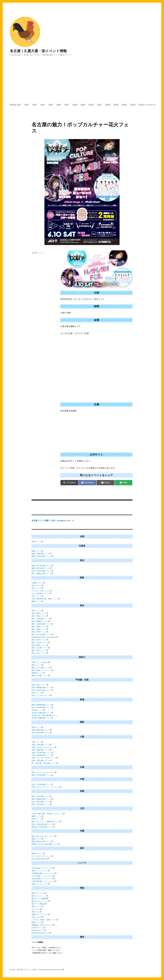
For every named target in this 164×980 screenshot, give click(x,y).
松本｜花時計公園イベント (42, 690)
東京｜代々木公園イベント (42, 634)
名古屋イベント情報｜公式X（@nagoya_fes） (53, 520)
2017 (67, 105)
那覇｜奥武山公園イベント (42, 841)
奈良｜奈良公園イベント (41, 733)
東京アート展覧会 (39, 904)
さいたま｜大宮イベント (41, 591)
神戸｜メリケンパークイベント (44, 772)
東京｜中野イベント (40, 632)
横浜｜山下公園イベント (41, 668)
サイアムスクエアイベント (42, 856)
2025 (133, 105)
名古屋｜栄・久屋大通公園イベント (45, 715)
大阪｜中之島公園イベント (42, 753)
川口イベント (37, 596)
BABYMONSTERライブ (41, 933)
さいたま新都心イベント (41, 593)
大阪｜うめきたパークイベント (44, 747)
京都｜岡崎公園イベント (41, 730)
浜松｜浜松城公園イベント (42, 707)
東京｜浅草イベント (40, 616)
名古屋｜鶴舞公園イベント (42, 718)
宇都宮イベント (38, 583)
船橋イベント (37, 601)
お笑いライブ (37, 917)
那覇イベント (37, 839)
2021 (99, 105)
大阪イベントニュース (41, 884)
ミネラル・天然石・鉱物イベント (45, 920)
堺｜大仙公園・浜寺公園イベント (45, 763)
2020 (91, 105)
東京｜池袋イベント (40, 627)
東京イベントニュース (41, 871)
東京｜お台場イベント (41, 648)
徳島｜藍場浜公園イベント (42, 799)
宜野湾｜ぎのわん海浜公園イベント (46, 844)
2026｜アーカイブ (147, 105)
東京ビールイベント (40, 896)
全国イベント (37, 542)
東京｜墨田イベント (40, 613)
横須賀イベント (38, 673)
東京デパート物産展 (40, 899)
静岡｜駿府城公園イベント (42, 705)
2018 (75, 105)
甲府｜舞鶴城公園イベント (42, 688)
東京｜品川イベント (40, 650)
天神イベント (37, 819)
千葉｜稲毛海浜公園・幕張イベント (46, 599)
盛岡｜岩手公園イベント (41, 568)
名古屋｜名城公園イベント (42, 713)
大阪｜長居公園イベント (41, 760)
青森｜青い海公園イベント (42, 566)
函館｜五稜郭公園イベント (42, 556)
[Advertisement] (86, 82)
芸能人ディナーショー (41, 914)
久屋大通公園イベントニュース (44, 881)
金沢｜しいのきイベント (41, 695)
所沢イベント (37, 588)
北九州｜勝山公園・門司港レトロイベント (48, 814)
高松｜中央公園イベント (41, 796)
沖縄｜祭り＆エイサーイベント (44, 836)
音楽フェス (37, 912)
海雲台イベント (38, 853)
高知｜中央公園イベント (41, 804)
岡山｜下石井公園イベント (42, 784)
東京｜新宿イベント (40, 629)
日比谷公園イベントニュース (43, 879)
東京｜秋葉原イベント (41, 621)
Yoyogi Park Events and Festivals (45, 637)
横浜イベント (37, 665)
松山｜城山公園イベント (41, 802)
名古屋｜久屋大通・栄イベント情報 (38, 51)
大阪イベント (37, 742)
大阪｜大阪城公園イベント (42, 755)
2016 (59, 105)
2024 (124, 105)
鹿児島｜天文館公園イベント (43, 827)
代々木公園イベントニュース (43, 876)
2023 (116, 105)
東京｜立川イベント (40, 653)
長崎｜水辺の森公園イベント (43, 824)
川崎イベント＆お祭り (41, 662)
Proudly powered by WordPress (51, 970)
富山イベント (37, 693)
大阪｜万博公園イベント (41, 745)
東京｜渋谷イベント (40, 640)
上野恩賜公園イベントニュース (44, 873)
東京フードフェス (39, 893)
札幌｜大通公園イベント (41, 554)
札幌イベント (37, 551)
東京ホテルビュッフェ (41, 901)
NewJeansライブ (39, 930)
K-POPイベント (38, 928)
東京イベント (37, 611)
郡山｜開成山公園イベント (42, 574)
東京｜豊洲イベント (40, 645)
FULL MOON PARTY (40, 859)
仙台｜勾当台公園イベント (42, 571)
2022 (108, 105)
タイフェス (37, 909)
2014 (43, 105)
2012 (27, 105)
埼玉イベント (37, 585)
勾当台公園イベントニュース (43, 868)
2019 (83, 105)
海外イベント (37, 906)
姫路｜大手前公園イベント (42, 775)
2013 (35, 105)
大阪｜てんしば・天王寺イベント (45, 758)
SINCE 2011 (15, 105)
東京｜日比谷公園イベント (42, 624)
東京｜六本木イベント (41, 642)
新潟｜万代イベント (40, 685)
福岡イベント (37, 816)
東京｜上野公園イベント (41, 619)
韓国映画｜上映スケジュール (43, 925)
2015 (51, 105)
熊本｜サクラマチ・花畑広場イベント (46, 822)
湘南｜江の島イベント (41, 676)
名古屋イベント (37, 253)
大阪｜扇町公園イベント (41, 750)
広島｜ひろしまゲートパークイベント (46, 787)
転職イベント (37, 922)
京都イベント (37, 727)
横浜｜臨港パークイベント (42, 670)
